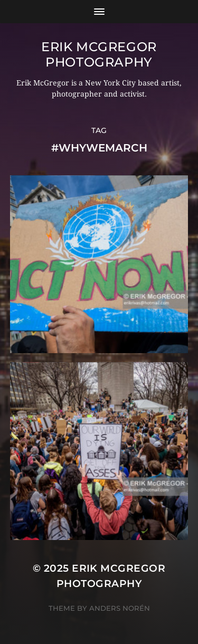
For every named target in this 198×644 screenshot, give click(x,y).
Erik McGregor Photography (99, 54)
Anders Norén (120, 608)
